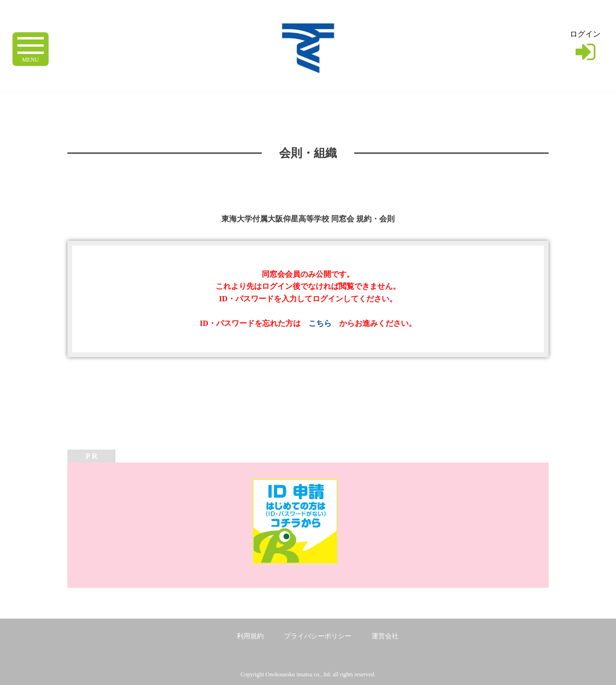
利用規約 (250, 636)
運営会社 (385, 636)
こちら (320, 323)
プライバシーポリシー (318, 636)
